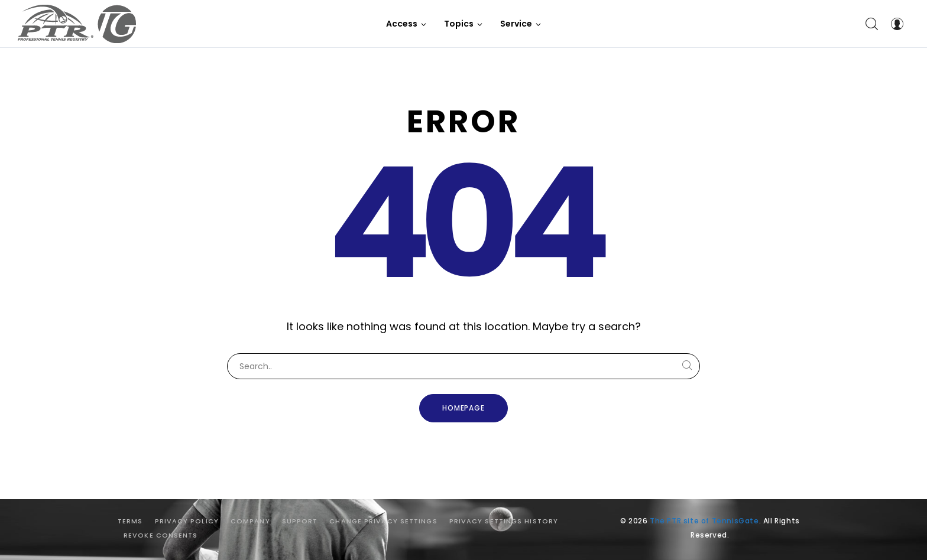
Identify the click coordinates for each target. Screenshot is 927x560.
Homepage (464, 408)
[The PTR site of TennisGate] (77, 24)
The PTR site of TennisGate (704, 521)
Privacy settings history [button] (504, 521)
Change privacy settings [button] (383, 521)
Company (250, 521)
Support (300, 521)
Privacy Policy (187, 521)
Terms (130, 521)
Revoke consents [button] (161, 535)
